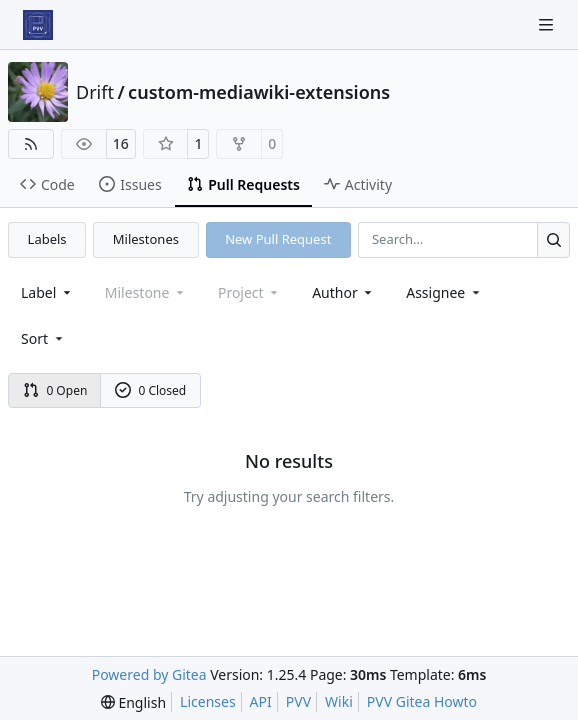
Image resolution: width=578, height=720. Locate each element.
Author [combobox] (343, 292)
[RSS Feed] (31, 144)
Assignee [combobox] (444, 292)
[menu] (43, 338)
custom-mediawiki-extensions (259, 92)
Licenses (208, 701)
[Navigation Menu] (548, 24)
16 (121, 143)
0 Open (55, 390)
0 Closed (151, 390)
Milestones (146, 239)
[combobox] (47, 292)
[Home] (38, 25)
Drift (95, 92)
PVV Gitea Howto (422, 701)
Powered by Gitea (149, 674)
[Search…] (553, 239)
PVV (298, 701)
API (261, 701)
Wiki (339, 701)
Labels (47, 239)
